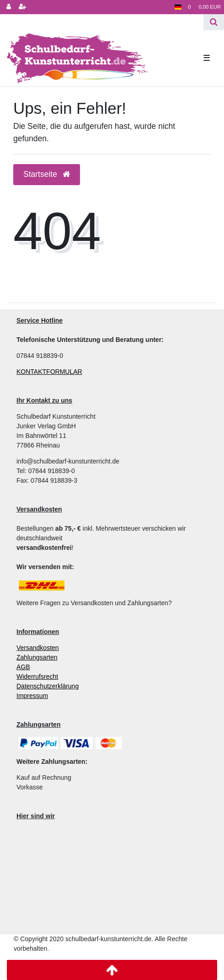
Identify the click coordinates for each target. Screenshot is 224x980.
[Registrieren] (22, 7)
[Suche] (214, 22)
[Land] (178, 7)
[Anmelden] (9, 7)
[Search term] (102, 22)
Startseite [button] (47, 174)
